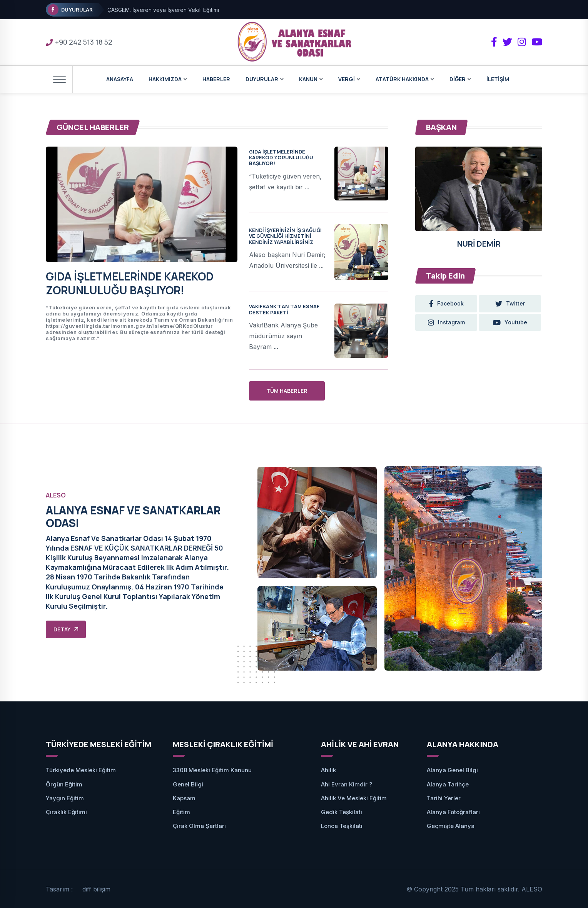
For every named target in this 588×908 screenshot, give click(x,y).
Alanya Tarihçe (448, 784)
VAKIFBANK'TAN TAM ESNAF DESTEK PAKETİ (284, 309)
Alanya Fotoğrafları (453, 812)
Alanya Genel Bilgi (452, 770)
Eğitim (181, 812)
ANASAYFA (120, 79)
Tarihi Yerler (444, 798)
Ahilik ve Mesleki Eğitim (354, 798)
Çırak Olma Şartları (199, 826)
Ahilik (328, 770)
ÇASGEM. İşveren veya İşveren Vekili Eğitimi (163, 10)
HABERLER (216, 79)
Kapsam (184, 798)
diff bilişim (96, 889)
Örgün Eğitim (64, 784)
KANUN (308, 79)
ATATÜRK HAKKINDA (402, 79)
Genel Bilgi (188, 784)
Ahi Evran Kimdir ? (347, 784)
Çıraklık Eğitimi (66, 812)
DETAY (66, 629)
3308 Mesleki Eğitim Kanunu (212, 770)
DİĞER (458, 79)
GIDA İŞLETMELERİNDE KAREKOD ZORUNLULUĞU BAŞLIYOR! (130, 283)
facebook (446, 304)
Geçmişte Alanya (451, 826)
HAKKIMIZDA (165, 79)
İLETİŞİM (498, 79)
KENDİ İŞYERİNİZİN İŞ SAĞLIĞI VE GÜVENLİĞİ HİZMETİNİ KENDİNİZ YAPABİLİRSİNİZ (285, 236)
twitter (510, 304)
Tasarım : (59, 889)
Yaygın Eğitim (65, 798)
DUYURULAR (262, 79)
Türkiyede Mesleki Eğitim (81, 770)
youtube (510, 322)
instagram (446, 322)
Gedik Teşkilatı (342, 812)
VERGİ (347, 79)
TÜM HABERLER (287, 391)
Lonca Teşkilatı (342, 826)
